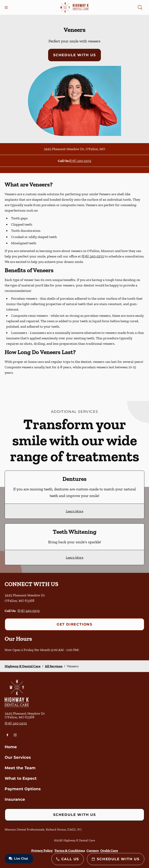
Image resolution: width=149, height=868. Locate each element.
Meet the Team (20, 768)
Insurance (15, 799)
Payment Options (23, 789)
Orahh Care (109, 850)
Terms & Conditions (70, 850)
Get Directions (74, 624)
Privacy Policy (42, 850)
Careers (93, 850)
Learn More (74, 511)
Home (11, 747)
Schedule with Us (74, 55)
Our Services (18, 757)
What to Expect (21, 778)
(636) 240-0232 (80, 161)
